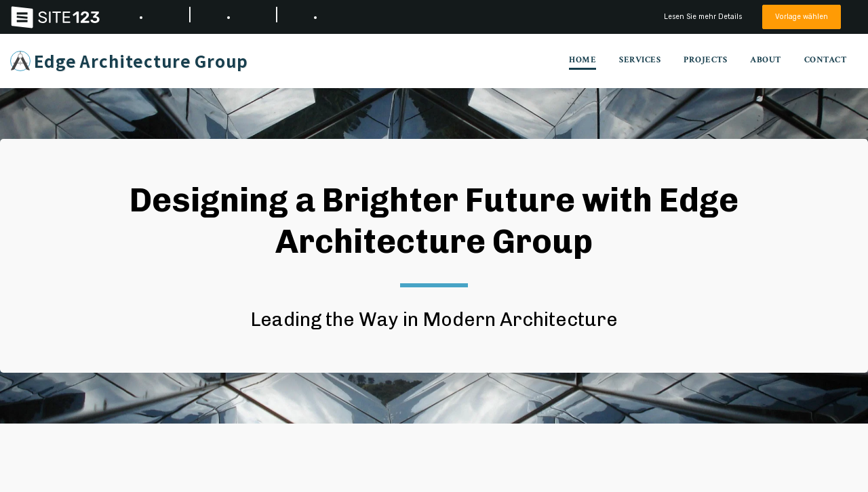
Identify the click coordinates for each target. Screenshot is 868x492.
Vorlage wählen (800, 17)
